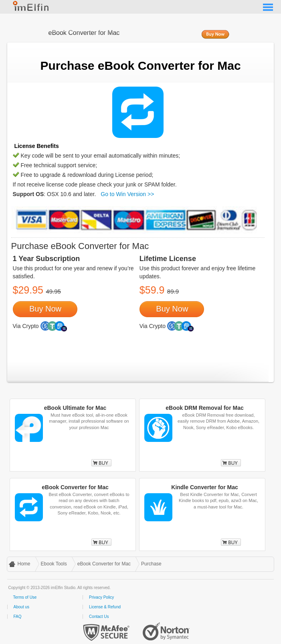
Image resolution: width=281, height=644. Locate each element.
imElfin (31, 6)
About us (21, 607)
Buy (101, 463)
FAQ (18, 617)
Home (24, 564)
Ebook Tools (54, 564)
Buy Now (215, 35)
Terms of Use (25, 597)
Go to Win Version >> (127, 194)
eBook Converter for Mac (104, 564)
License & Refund (105, 607)
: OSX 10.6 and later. (55, 194)
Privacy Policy (101, 597)
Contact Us (99, 617)
